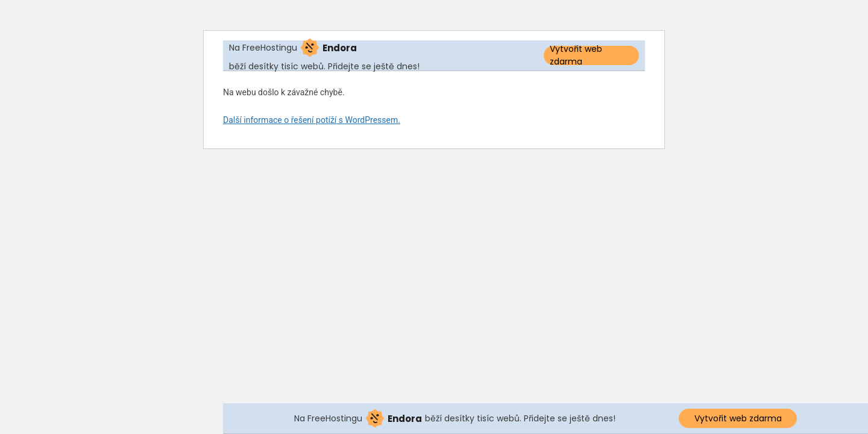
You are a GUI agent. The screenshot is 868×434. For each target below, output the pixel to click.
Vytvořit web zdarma (576, 55)
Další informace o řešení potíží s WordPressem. (312, 120)
